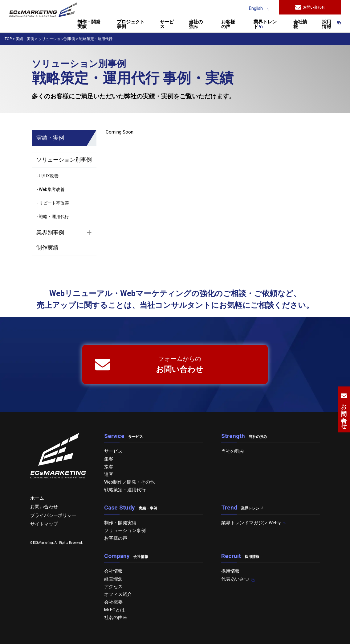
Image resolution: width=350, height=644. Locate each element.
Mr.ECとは (114, 610)
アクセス (113, 587)
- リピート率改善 (53, 203)
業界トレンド (265, 25)
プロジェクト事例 (131, 25)
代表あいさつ (235, 579)
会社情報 (300, 25)
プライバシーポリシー (53, 515)
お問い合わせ (310, 7)
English (256, 8)
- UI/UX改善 (47, 176)
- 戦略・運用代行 (53, 217)
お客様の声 (228, 25)
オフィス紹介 (118, 594)
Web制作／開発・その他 (129, 482)
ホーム (37, 498)
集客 (109, 459)
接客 (109, 467)
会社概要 (113, 602)
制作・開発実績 (89, 25)
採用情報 (329, 25)
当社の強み (196, 25)
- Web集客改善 (51, 189)
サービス (167, 25)
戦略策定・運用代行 (125, 490)
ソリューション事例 (125, 530)
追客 (109, 474)
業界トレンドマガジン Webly (251, 523)
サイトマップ (44, 524)
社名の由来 (116, 617)
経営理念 (113, 579)
